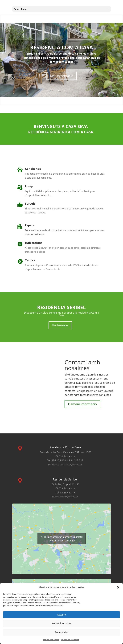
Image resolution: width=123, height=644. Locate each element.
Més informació (62, 76)
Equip (29, 186)
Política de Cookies (51, 640)
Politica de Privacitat (70, 640)
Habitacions (34, 243)
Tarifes (30, 260)
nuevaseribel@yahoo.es (65, 496)
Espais (29, 225)
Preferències (62, 632)
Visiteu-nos (60, 325)
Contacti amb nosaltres (82, 365)
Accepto (61, 615)
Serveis (30, 204)
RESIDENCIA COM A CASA (61, 47)
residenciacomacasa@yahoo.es (65, 464)
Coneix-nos (33, 169)
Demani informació (82, 404)
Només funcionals (61, 623)
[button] (118, 587)
